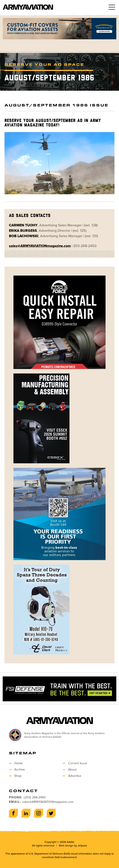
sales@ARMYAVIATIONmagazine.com (48, 802)
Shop (18, 776)
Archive (20, 770)
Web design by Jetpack (73, 846)
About (72, 770)
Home (18, 763)
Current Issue (78, 763)
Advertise (75, 776)
